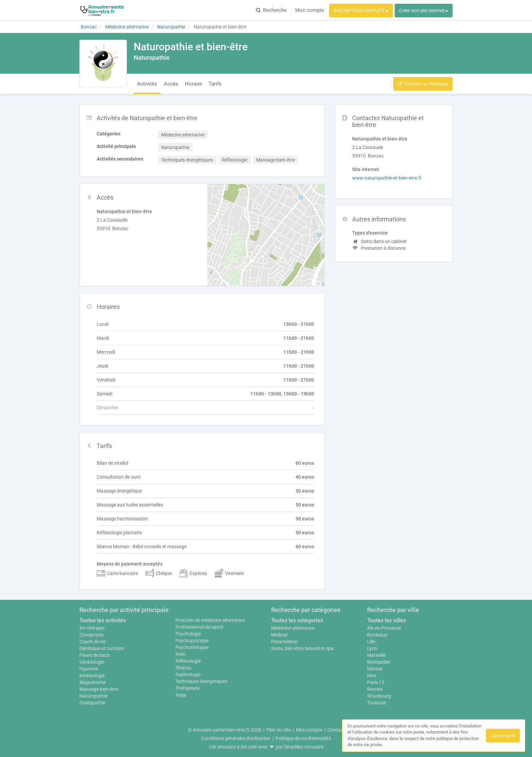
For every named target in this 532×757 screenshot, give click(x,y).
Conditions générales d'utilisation (236, 738)
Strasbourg (379, 696)
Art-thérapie (92, 628)
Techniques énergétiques (201, 681)
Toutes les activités (103, 620)
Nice (372, 676)
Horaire (193, 84)
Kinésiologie (92, 676)
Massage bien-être (99, 689)
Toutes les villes (386, 620)
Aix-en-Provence (384, 628)
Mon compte (310, 10)
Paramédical (284, 642)
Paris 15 (376, 682)
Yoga (181, 695)
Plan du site (279, 730)
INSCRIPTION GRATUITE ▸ (361, 11)
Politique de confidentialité (303, 738)
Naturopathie (93, 696)
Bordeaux (377, 635)
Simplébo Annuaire (304, 747)
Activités (147, 84)
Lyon (372, 648)
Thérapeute (187, 688)
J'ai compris (503, 736)
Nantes (375, 669)
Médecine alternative (293, 628)
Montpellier (379, 662)
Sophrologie (188, 675)
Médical (279, 635)
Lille (371, 642)
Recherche (271, 10)
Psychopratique (192, 641)
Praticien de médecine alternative (210, 620)
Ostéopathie (92, 703)
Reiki (180, 654)
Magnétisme (92, 682)
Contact (336, 730)
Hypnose (89, 669)
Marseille (376, 655)
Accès (171, 84)
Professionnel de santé (199, 627)
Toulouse (377, 703)
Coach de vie (93, 642)
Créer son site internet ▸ (424, 11)
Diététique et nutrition (102, 648)
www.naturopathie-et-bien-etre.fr (387, 178)
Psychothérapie (192, 647)
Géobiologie (92, 662)
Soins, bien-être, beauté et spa (302, 648)
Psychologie (188, 634)
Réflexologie (188, 661)
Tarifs (215, 84)
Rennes (375, 689)
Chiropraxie (91, 635)
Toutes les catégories (297, 620)
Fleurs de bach (95, 655)
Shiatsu (183, 668)
